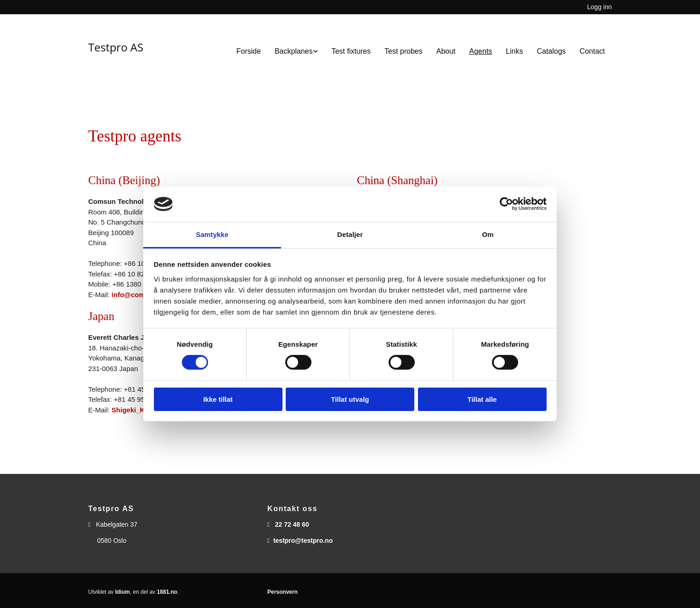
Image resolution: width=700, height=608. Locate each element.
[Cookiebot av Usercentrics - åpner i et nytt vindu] (506, 204)
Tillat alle (482, 399)
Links (514, 51)
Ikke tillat (218, 399)
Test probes (404, 51)
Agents (481, 51)
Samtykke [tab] (212, 234)
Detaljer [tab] (350, 234)
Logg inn (599, 7)
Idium (123, 592)
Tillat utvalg (350, 399)
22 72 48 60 (292, 524)
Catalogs (551, 51)
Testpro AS (116, 47)
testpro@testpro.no (303, 540)
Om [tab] (488, 234)
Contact (592, 51)
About (446, 51)
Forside (249, 51)
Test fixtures (351, 51)
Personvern (282, 592)
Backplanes (294, 51)
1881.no (167, 592)
